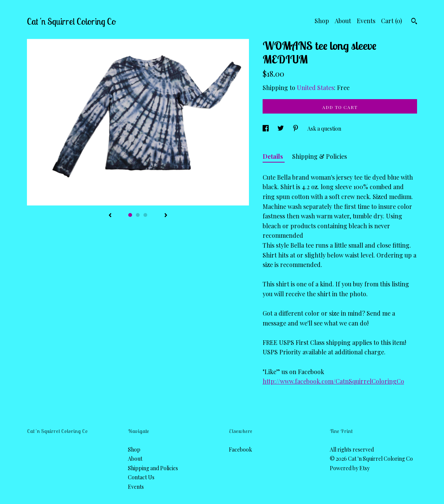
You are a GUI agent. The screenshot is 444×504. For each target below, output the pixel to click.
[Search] (414, 22)
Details (274, 156)
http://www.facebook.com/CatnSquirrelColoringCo (333, 381)
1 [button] (130, 215)
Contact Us (141, 477)
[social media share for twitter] (281, 129)
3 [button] (145, 215)
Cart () (391, 21)
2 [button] (138, 215)
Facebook (240, 449)
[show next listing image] (166, 216)
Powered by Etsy (350, 468)
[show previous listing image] (110, 216)
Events (366, 21)
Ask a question (324, 129)
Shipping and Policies (153, 468)
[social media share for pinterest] (296, 129)
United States (315, 88)
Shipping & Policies (320, 156)
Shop (322, 21)
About (343, 21)
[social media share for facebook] (266, 129)
